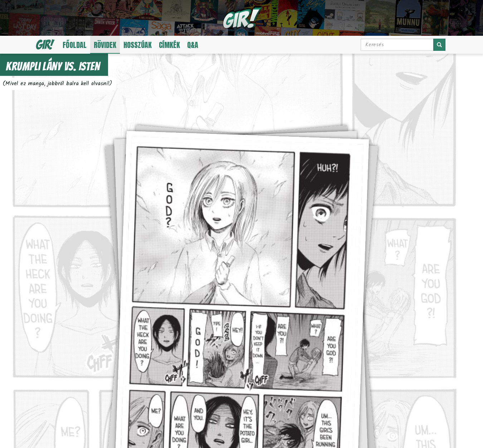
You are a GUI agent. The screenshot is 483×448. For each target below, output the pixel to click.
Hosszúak (138, 45)
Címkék (169, 45)
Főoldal (75, 45)
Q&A (193, 45)
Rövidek (105, 45)
